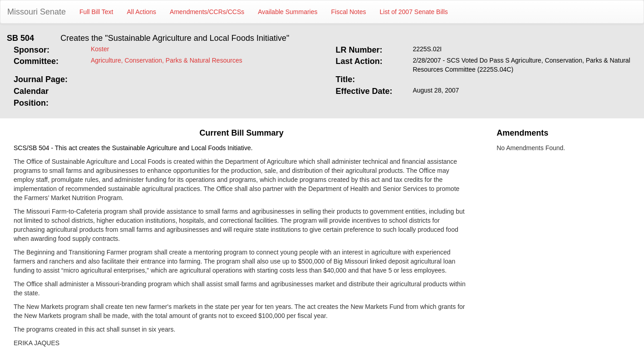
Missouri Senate (37, 12)
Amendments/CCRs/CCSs (207, 12)
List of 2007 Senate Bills (414, 12)
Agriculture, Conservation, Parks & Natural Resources (167, 60)
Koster (100, 49)
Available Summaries (288, 12)
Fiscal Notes (349, 12)
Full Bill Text (96, 12)
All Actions (142, 12)
